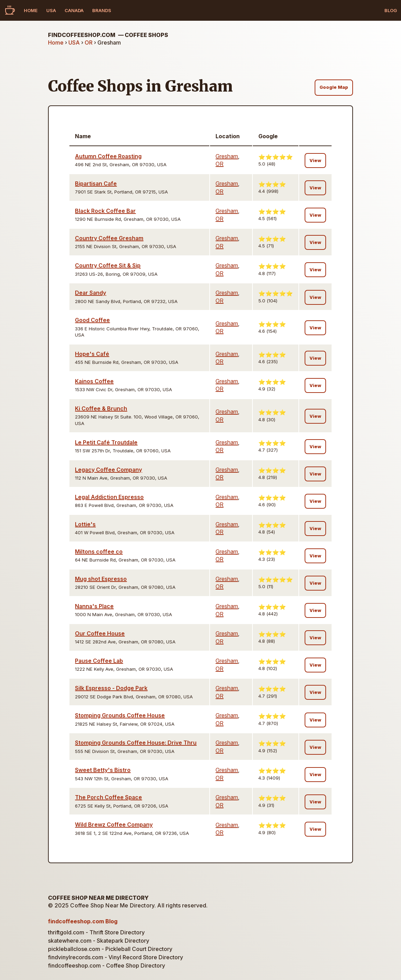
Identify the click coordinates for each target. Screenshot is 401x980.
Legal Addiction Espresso (109, 497)
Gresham (227, 156)
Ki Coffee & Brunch (101, 408)
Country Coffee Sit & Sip (108, 265)
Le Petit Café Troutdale (106, 442)
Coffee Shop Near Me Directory (98, 898)
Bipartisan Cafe (96, 183)
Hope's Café (92, 354)
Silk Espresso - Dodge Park (111, 688)
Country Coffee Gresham (109, 238)
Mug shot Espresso (101, 579)
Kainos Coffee (94, 381)
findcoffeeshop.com (108, 35)
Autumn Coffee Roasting (108, 156)
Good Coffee (92, 320)
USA (51, 10)
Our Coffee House (100, 633)
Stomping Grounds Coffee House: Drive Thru (136, 743)
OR (89, 43)
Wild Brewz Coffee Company (114, 824)
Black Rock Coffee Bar (105, 211)
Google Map (334, 87)
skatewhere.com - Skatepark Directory (99, 941)
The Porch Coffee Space (108, 797)
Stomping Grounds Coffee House (120, 715)
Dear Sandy (90, 293)
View (315, 161)
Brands (102, 10)
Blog (391, 10)
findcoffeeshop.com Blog (83, 921)
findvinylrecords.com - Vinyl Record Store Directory (116, 957)
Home (31, 10)
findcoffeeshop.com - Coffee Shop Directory (107, 965)
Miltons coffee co (99, 552)
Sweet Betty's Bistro (103, 770)
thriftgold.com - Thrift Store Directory (96, 932)
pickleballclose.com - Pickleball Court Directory (110, 949)
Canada (74, 10)
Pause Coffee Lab (99, 661)
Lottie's (85, 524)
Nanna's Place (94, 606)
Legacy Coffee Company (108, 470)
